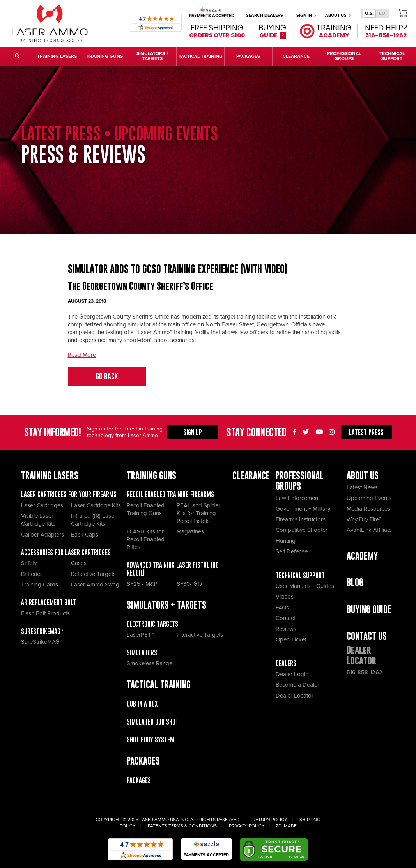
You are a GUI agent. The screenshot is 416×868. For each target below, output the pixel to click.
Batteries (32, 574)
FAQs (282, 608)
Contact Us (367, 636)
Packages (139, 780)
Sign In (306, 15)
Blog (355, 582)
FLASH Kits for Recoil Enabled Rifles (146, 539)
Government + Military (303, 509)
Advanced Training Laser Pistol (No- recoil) (174, 569)
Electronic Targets (152, 624)
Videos (285, 597)
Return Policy (270, 820)
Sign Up (193, 432)
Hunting (286, 541)
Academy (362, 556)
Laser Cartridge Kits (96, 505)
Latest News (362, 487)
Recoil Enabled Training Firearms (170, 494)
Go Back (107, 376)
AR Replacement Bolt (49, 602)
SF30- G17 (190, 584)
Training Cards (40, 585)
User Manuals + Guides (305, 586)
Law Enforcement (298, 498)
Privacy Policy (247, 826)
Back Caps (85, 535)
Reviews (286, 629)
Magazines (190, 531)
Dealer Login (292, 674)
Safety (29, 563)
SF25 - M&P (142, 584)
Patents (158, 826)
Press (366, 432)
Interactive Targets (200, 635)
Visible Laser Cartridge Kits (38, 520)
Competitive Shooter (302, 530)
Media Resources (368, 509)
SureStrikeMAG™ (42, 631)
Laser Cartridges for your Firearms (69, 494)
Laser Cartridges (42, 505)
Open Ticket (291, 639)
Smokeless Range (150, 663)
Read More (82, 355)
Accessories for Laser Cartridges (66, 553)
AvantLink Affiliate (369, 530)
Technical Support (300, 576)
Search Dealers (266, 15)
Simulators (142, 653)
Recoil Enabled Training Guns (146, 509)
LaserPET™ (140, 635)
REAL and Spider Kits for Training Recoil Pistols (198, 513)
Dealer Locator (295, 696)
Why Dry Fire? (364, 519)
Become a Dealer (297, 685)
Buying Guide (369, 609)
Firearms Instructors (301, 519)
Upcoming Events (369, 498)
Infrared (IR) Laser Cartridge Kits (94, 520)
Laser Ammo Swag (95, 585)
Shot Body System (150, 740)
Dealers (286, 663)
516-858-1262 (365, 672)
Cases (79, 563)
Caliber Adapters (42, 535)
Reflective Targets (93, 574)
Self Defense (292, 551)
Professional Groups (300, 481)
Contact (285, 618)
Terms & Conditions (193, 826)
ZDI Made (286, 826)
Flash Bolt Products (45, 613)
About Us (338, 15)
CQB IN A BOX (142, 704)
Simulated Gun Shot (153, 722)
